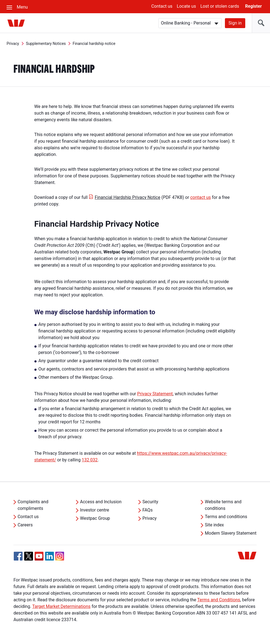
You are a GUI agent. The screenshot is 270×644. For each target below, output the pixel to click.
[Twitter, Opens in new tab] (29, 556)
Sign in (235, 23)
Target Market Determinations (61, 606)
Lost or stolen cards (220, 6)
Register (254, 6)
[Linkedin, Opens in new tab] (49, 556)
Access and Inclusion (101, 502)
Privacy (13, 44)
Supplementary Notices (46, 44)
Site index (214, 525)
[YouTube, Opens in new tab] (39, 556)
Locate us (186, 6)
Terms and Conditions (219, 600)
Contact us (162, 6)
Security (150, 502)
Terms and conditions (226, 517)
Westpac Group (95, 518)
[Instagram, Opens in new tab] (60, 559)
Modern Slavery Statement (231, 533)
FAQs (148, 510)
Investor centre (95, 510)
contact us (201, 197)
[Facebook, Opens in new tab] (18, 556)
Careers (25, 525)
